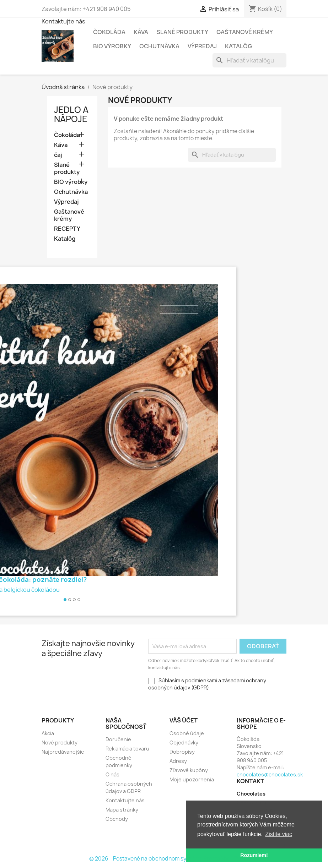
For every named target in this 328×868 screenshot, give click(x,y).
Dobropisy (182, 752)
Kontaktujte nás (63, 21)
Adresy (178, 761)
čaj (58, 155)
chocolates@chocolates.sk (270, 774)
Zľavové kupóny (189, 770)
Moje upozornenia (192, 779)
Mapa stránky (122, 810)
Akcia (48, 733)
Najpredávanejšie (63, 752)
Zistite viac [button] (279, 834)
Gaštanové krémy (245, 32)
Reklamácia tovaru (127, 749)
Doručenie (118, 739)
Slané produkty (182, 32)
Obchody (117, 819)
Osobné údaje (187, 733)
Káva (141, 32)
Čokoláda (109, 32)
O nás (112, 774)
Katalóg (238, 46)
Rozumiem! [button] (254, 855)
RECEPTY (67, 229)
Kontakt (250, 781)
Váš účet (184, 720)
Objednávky (184, 743)
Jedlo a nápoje (71, 114)
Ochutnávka (159, 46)
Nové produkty (60, 743)
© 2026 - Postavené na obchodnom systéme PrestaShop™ (164, 859)
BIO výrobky (112, 46)
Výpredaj (202, 46)
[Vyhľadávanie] (249, 60)
